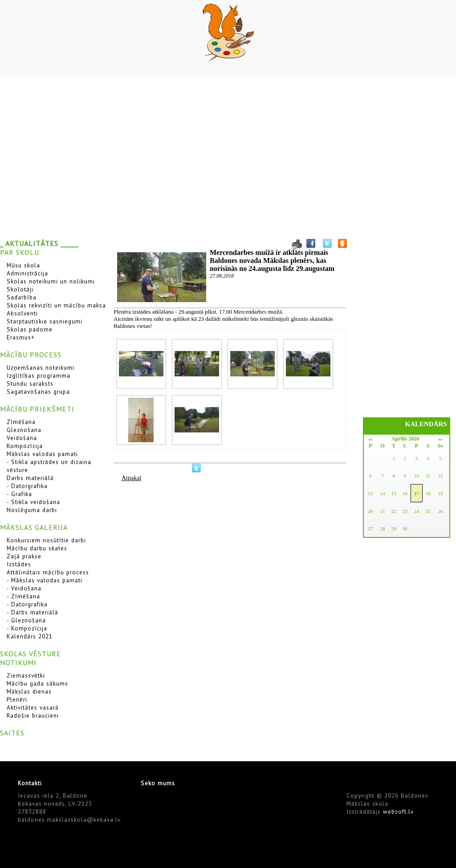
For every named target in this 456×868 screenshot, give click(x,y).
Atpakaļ (131, 478)
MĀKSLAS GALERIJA (34, 527)
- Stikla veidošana (33, 502)
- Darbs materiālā (33, 612)
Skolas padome (30, 329)
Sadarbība (22, 297)
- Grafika (19, 494)
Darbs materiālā (30, 478)
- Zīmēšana (23, 596)
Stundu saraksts (30, 384)
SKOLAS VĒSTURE (31, 654)
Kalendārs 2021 (30, 636)
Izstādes (19, 564)
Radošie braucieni (33, 715)
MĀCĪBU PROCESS (31, 355)
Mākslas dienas (29, 691)
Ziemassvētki (26, 675)
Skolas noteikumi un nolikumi (51, 281)
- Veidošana (24, 588)
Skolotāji (20, 289)
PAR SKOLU (20, 252)
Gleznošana (24, 430)
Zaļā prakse (24, 556)
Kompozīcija (25, 446)
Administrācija (27, 273)
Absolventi (22, 313)
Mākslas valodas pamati (42, 454)
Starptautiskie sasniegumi (45, 321)
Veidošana (22, 438)
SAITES (12, 733)
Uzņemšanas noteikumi (41, 367)
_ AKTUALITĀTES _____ (39, 243)
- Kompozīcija (27, 628)
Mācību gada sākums (37, 683)
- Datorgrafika (27, 486)
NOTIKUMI (18, 662)
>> (440, 440)
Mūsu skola (23, 265)
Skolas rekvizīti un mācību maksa (56, 305)
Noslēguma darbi (32, 510)
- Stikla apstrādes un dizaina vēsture (49, 466)
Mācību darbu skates (37, 548)
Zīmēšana (21, 422)
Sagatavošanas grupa (38, 392)
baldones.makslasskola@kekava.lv (69, 820)
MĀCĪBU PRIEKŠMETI (37, 409)
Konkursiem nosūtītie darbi (46, 540)
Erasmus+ (21, 337)
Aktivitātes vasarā (33, 707)
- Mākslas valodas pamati (45, 580)
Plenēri (17, 699)
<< (370, 440)
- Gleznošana (26, 620)
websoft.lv (398, 811)
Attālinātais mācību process (48, 572)
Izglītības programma (39, 375)
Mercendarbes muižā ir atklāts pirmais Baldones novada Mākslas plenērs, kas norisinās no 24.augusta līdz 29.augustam (272, 260)
